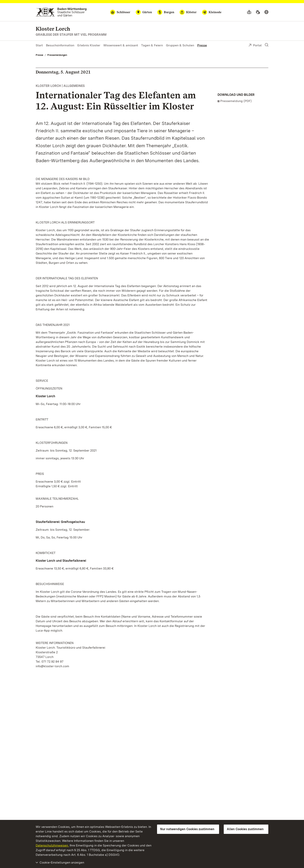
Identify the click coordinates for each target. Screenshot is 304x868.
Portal (255, 46)
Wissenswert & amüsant (121, 45)
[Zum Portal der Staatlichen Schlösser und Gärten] (61, 12)
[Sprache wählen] (266, 12)
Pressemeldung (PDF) (236, 101)
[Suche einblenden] (267, 45)
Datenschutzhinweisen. (52, 845)
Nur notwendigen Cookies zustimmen (187, 829)
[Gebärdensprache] (258, 12)
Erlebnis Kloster (89, 45)
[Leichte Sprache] (249, 12)
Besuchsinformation (60, 45)
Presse (202, 45)
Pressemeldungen (57, 55)
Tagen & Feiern (152, 45)
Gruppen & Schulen (180, 45)
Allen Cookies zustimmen (245, 829)
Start (39, 45)
